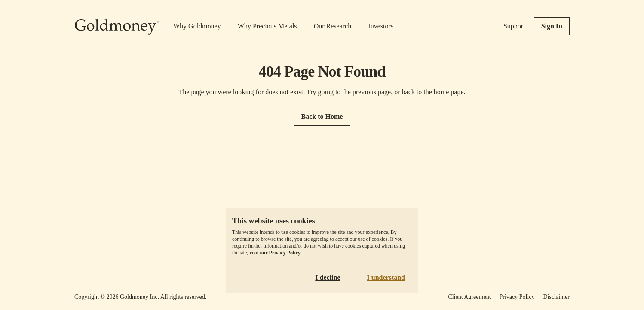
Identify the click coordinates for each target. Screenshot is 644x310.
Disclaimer (557, 297)
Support (514, 26)
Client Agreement (469, 297)
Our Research (333, 26)
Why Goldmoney (197, 26)
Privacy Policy (517, 297)
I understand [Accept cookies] (386, 277)
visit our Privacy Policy (275, 253)
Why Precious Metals (267, 26)
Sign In (552, 26)
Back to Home (322, 116)
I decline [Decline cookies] (328, 277)
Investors (381, 26)
